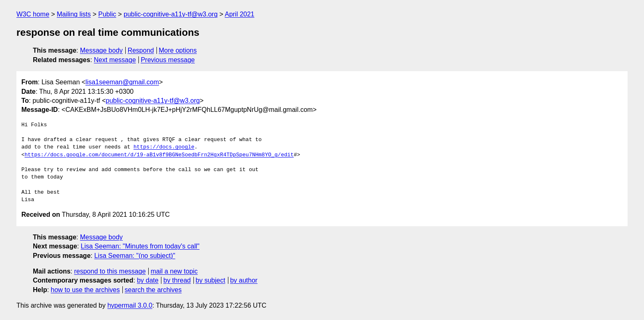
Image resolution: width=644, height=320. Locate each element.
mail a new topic (174, 271)
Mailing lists (74, 14)
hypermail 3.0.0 (130, 305)
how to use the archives (85, 290)
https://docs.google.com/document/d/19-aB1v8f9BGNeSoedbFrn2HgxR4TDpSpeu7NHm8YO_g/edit (159, 155)
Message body (101, 50)
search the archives (153, 290)
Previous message (168, 60)
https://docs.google (164, 147)
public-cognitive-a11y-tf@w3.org (171, 14)
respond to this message (110, 271)
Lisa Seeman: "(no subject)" (135, 256)
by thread (177, 280)
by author (244, 280)
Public (107, 14)
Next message (115, 60)
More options (178, 50)
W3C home (33, 14)
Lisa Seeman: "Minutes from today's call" (140, 246)
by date (147, 280)
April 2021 (239, 14)
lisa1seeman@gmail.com (122, 82)
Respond (141, 50)
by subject (210, 280)
